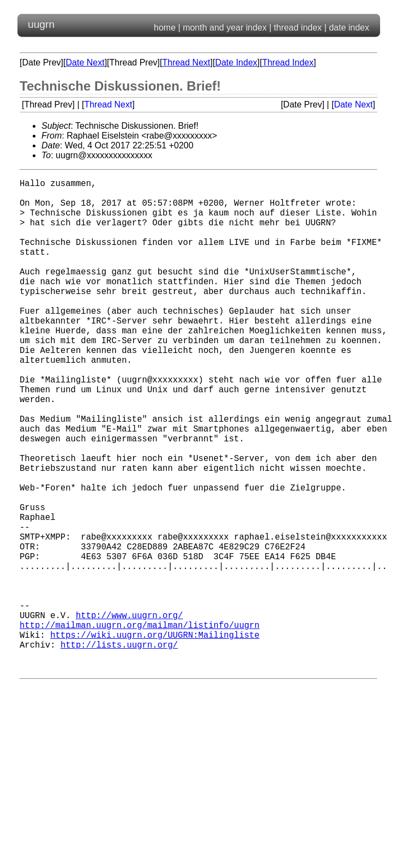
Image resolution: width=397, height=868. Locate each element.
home (165, 28)
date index (349, 28)
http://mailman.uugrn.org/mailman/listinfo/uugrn (140, 725)
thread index (298, 28)
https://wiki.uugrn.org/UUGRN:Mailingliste (155, 737)
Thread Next (186, 62)
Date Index (236, 62)
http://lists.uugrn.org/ (119, 749)
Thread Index (288, 62)
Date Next (85, 62)
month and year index (225, 28)
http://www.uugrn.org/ (129, 713)
